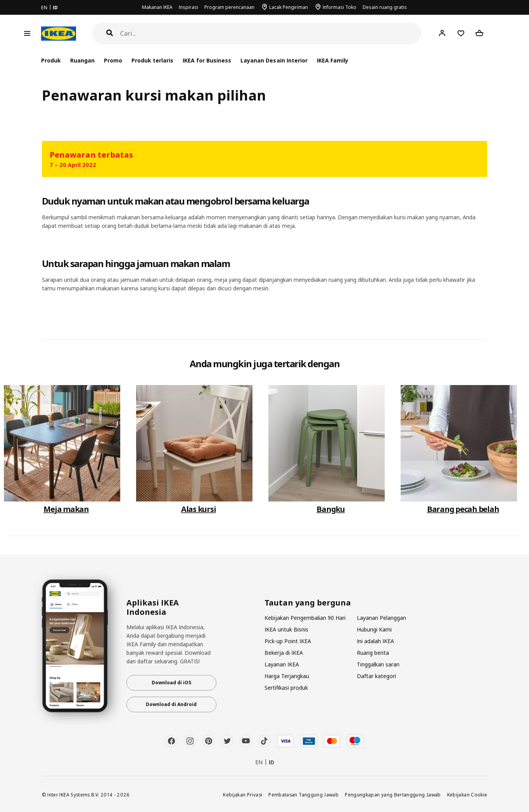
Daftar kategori (376, 676)
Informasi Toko (340, 7)
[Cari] (271, 34)
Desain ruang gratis (385, 7)
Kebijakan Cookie (467, 795)
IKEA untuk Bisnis (286, 629)
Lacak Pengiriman (289, 7)
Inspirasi (188, 7)
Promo (113, 60)
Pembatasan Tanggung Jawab (303, 795)
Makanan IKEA (157, 7)
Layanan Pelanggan (381, 618)
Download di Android (171, 704)
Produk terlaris (152, 60)
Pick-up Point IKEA (288, 641)
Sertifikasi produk (286, 688)
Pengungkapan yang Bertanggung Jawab (393, 795)
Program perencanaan (229, 7)
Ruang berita (373, 653)
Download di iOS (171, 683)
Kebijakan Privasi (243, 795)
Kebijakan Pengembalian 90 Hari (305, 618)
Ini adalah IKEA (375, 641)
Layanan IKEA (282, 664)
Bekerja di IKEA (284, 653)
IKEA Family (333, 60)
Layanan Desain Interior (274, 60)
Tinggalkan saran (378, 664)
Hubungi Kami (374, 629)
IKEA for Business (207, 60)
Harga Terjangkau (287, 676)
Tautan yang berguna (308, 603)
